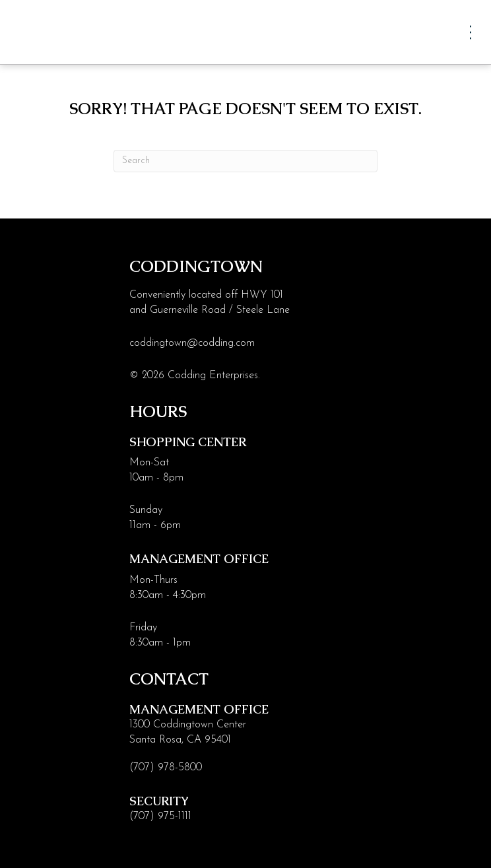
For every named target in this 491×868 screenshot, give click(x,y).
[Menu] (471, 32)
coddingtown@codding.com (192, 343)
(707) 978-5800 (166, 768)
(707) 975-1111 (160, 817)
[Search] (245, 161)
